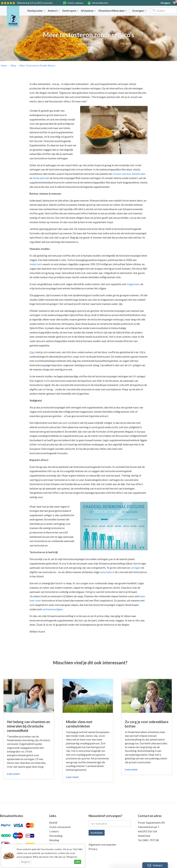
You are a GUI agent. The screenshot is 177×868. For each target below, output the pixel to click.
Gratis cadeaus (75, 3)
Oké (78, 862)
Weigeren (25, 862)
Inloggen (165, 3)
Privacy (93, 849)
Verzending (56, 836)
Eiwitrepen (70, 11)
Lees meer (13, 774)
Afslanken (88, 11)
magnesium (133, 284)
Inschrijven (97, 833)
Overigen (139, 11)
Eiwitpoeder (36, 11)
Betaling (54, 840)
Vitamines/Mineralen (112, 11)
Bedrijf (53, 822)
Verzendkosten (100, 3)
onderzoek (36, 264)
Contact (54, 831)
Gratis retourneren (60, 827)
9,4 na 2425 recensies (35, 3)
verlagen (136, 568)
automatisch (107, 572)
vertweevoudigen (53, 609)
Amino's (54, 11)
